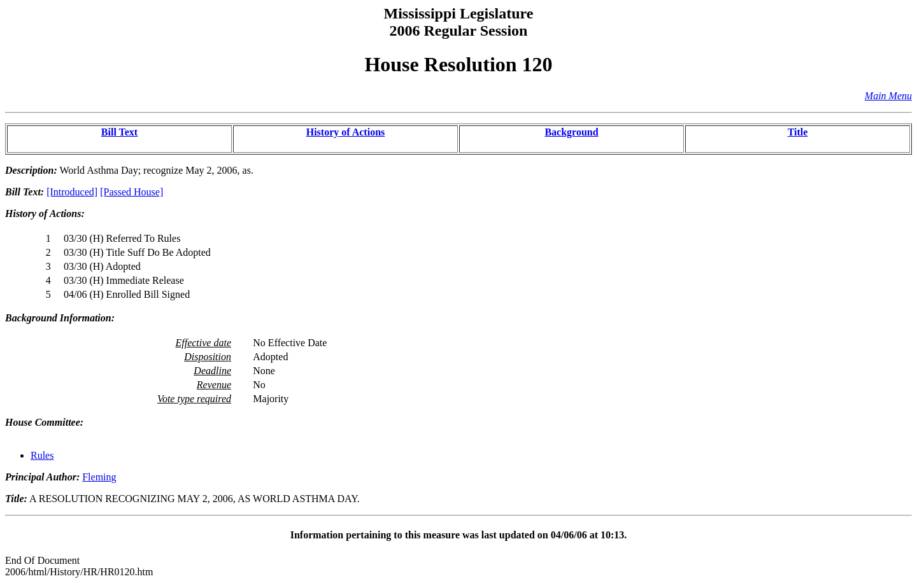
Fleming (99, 477)
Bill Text (119, 132)
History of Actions (346, 132)
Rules (42, 455)
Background (571, 132)
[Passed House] (132, 192)
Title (798, 132)
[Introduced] (72, 192)
